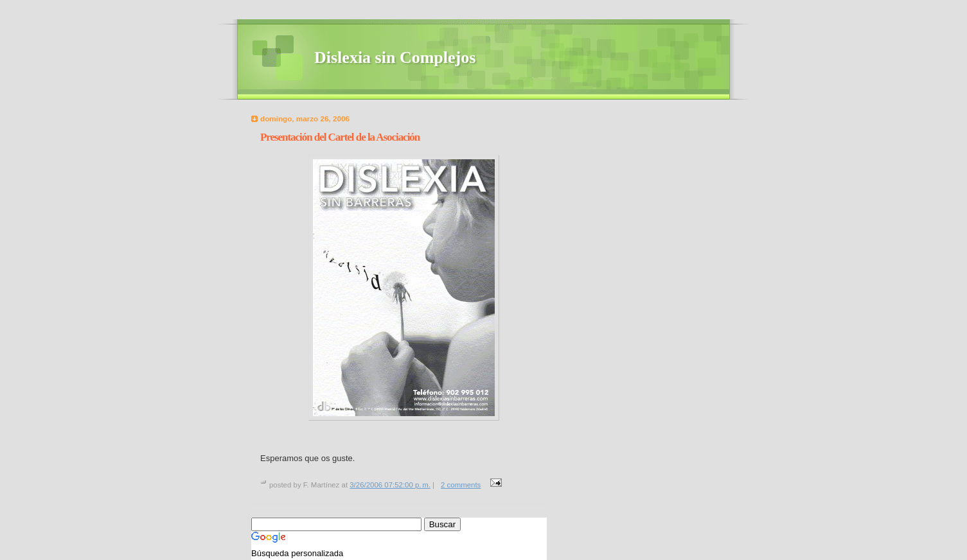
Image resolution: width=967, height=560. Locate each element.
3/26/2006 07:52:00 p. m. (390, 485)
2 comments (461, 485)
